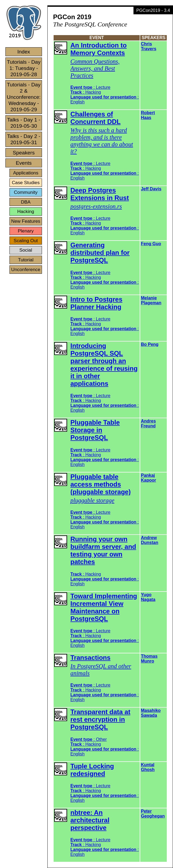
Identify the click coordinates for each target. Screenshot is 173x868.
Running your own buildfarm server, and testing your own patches (103, 550)
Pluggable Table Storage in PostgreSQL (95, 430)
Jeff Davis (151, 189)
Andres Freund (148, 423)
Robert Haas (148, 115)
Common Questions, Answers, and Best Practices (95, 68)
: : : (105, 95)
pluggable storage (92, 500)
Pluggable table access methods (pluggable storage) (101, 484)
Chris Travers (148, 46)
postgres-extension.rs (96, 206)
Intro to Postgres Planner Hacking (96, 303)
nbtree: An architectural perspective (90, 820)
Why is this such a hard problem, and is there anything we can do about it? (102, 141)
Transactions (90, 658)
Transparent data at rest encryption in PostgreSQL (100, 719)
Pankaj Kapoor (148, 478)
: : (105, 579)
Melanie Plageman (151, 300)
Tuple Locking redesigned (92, 770)
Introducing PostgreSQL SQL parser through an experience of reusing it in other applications (104, 365)
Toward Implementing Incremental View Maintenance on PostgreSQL (104, 607)
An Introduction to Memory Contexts (99, 49)
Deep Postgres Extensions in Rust (100, 194)
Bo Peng (150, 344)
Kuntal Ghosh (148, 767)
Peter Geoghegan (153, 814)
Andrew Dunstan (149, 540)
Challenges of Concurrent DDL (95, 118)
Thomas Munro (149, 659)
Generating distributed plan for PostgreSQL (100, 253)
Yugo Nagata (148, 597)
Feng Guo (151, 244)
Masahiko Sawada (151, 713)
